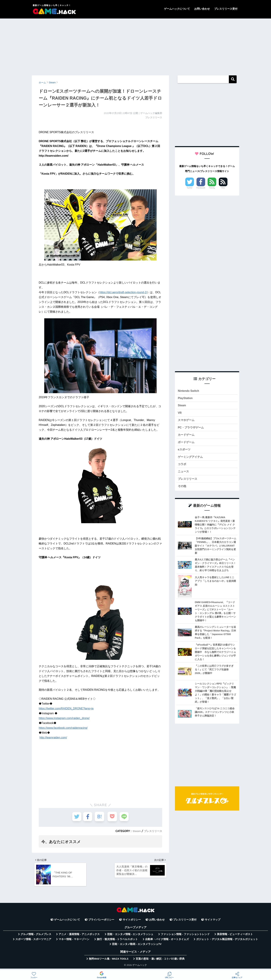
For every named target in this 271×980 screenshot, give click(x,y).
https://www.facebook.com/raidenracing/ (63, 728)
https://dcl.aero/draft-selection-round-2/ (123, 292)
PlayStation (186, 399)
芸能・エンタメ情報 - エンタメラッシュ (130, 936)
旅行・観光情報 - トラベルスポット (117, 941)
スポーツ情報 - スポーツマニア (33, 941)
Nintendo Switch (189, 391)
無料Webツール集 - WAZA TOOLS (109, 961)
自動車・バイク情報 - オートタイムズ (167, 941)
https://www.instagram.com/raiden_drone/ (64, 718)
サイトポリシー (132, 922)
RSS (223, 188)
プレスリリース (152, 831)
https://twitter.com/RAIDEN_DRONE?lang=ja (66, 708)
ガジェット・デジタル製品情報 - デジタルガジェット (227, 941)
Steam (135, 831)
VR (180, 414)
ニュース (184, 475)
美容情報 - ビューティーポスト (235, 936)
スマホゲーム (187, 422)
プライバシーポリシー (101, 922)
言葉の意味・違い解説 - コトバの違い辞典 (160, 961)
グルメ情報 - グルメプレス (36, 936)
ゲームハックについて (177, 9)
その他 (182, 491)
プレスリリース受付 (226, 9)
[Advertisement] (135, 45)
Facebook (201, 188)
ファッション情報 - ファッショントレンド (185, 936)
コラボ (182, 468)
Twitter (190, 188)
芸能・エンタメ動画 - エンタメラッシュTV (137, 946)
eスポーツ (184, 452)
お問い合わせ (202, 9)
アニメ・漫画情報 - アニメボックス (79, 936)
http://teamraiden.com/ (53, 738)
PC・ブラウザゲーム (192, 429)
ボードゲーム (187, 445)
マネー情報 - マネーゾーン (74, 941)
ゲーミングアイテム (191, 460)
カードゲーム (187, 437)
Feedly (212, 188)
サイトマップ (213, 922)
